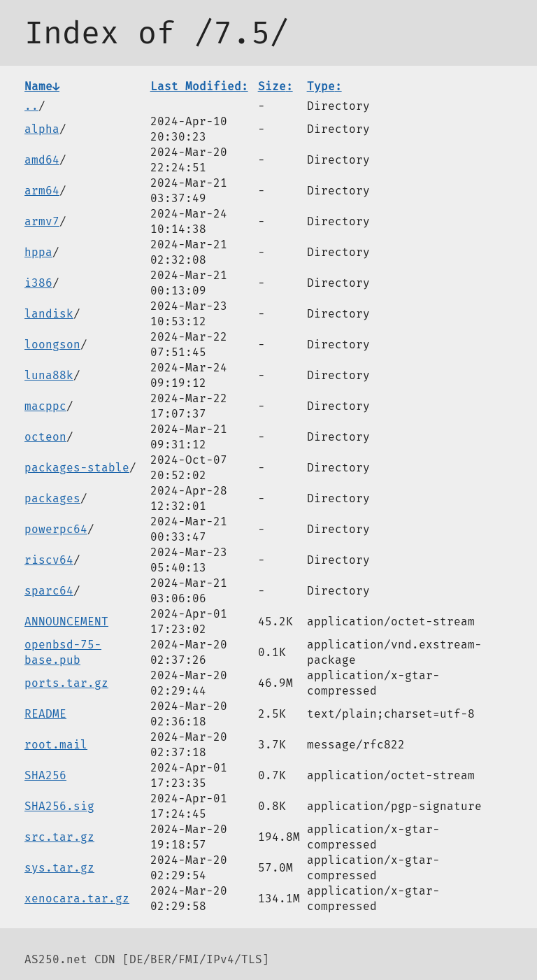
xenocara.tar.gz (77, 899)
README (45, 714)
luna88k (49, 375)
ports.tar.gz (66, 683)
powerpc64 (56, 529)
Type (324, 86)
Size (275, 86)
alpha (42, 129)
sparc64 (49, 591)
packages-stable (77, 468)
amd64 (42, 160)
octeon (45, 437)
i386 (38, 283)
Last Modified (199, 86)
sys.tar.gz (59, 868)
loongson (52, 345)
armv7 (42, 221)
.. (31, 106)
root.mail (56, 745)
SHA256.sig (59, 806)
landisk (49, 314)
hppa (38, 252)
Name (42, 86)
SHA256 (45, 775)
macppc (45, 406)
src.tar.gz (59, 837)
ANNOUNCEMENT (66, 622)
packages (52, 498)
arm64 (42, 191)
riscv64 (49, 560)
